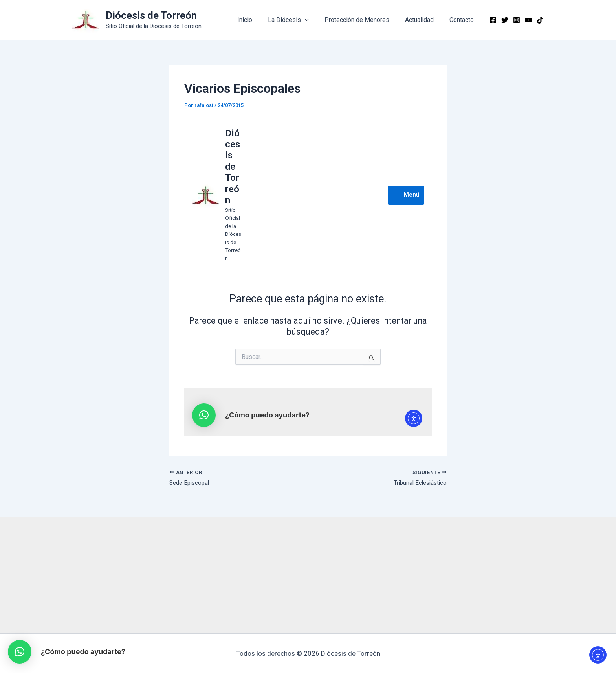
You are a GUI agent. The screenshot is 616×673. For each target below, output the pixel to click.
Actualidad (424, 20)
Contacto (463, 20)
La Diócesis (299, 20)
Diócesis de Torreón (151, 15)
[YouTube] (528, 20)
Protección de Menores (365, 20)
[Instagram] (517, 20)
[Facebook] (493, 20)
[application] (316, 20)
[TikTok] (540, 20)
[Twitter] (505, 20)
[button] (20, 652)
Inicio (259, 20)
